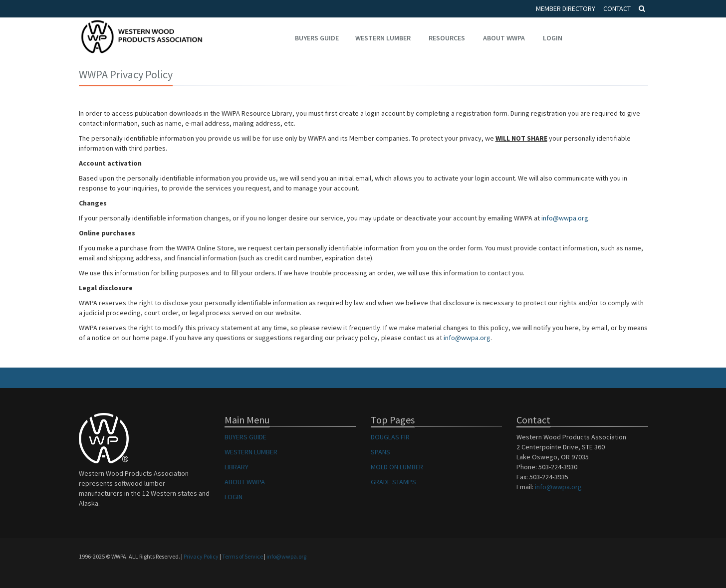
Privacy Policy (201, 556)
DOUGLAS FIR (390, 437)
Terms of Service (242, 556)
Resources (447, 38)
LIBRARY (237, 467)
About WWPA (504, 38)
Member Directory (566, 8)
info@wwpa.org (565, 218)
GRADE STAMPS (393, 482)
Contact (617, 8)
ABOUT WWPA (245, 482)
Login (553, 38)
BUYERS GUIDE (245, 437)
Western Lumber (383, 38)
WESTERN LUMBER (251, 452)
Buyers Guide (317, 38)
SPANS (380, 452)
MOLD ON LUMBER (397, 467)
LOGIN (234, 497)
